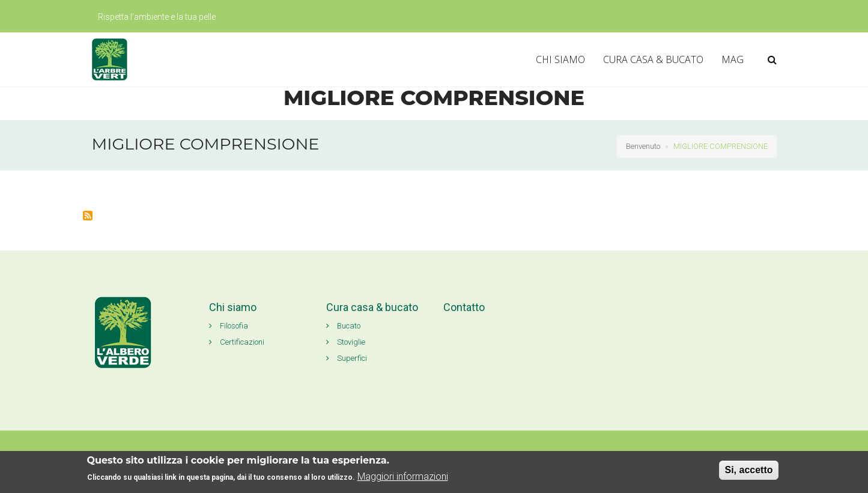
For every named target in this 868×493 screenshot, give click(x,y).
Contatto (464, 307)
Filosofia (229, 326)
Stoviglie (346, 342)
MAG (733, 59)
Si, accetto (748, 470)
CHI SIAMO (560, 59)
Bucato (343, 326)
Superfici (347, 358)
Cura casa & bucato (372, 307)
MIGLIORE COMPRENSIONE (721, 146)
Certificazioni (237, 342)
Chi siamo (233, 307)
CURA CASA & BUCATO (653, 59)
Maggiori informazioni (403, 476)
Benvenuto (643, 146)
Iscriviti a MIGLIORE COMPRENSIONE (88, 216)
